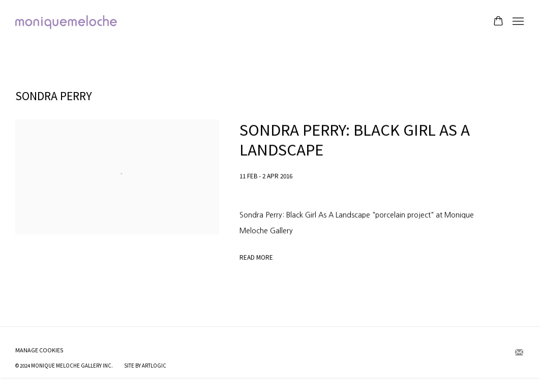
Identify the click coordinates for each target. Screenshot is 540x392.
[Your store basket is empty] (498, 22)
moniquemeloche (66, 22)
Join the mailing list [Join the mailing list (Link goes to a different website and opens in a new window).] (519, 353)
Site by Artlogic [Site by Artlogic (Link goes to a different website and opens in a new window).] (145, 366)
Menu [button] (517, 22)
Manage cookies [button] (39, 350)
